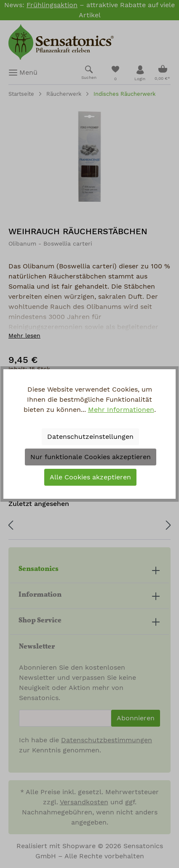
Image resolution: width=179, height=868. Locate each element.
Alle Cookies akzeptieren (90, 477)
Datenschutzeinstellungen (90, 437)
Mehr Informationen (121, 410)
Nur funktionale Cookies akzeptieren (91, 457)
